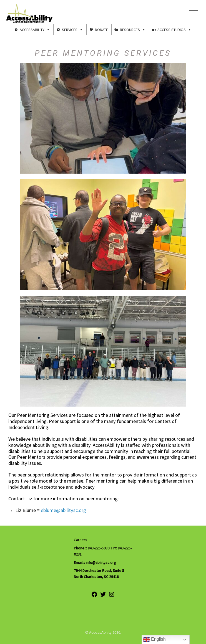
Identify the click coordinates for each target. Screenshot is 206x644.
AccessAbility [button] (35, 30)
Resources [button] (133, 30)
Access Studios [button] (174, 30)
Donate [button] (101, 30)
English (154, 640)
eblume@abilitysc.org (63, 510)
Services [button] (72, 30)
